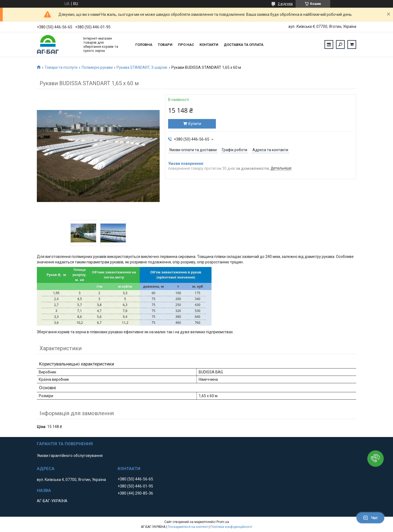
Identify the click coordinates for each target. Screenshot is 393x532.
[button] (376, 459)
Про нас (186, 45)
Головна (144, 45)
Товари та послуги (61, 67)
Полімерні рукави (97, 67)
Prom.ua (223, 522)
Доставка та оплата (244, 45)
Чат (370, 518)
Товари (165, 45)
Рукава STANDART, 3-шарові (142, 67)
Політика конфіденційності (231, 527)
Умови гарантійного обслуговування (70, 456)
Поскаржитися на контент (188, 527)
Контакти (209, 45)
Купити (195, 124)
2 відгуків (285, 4)
